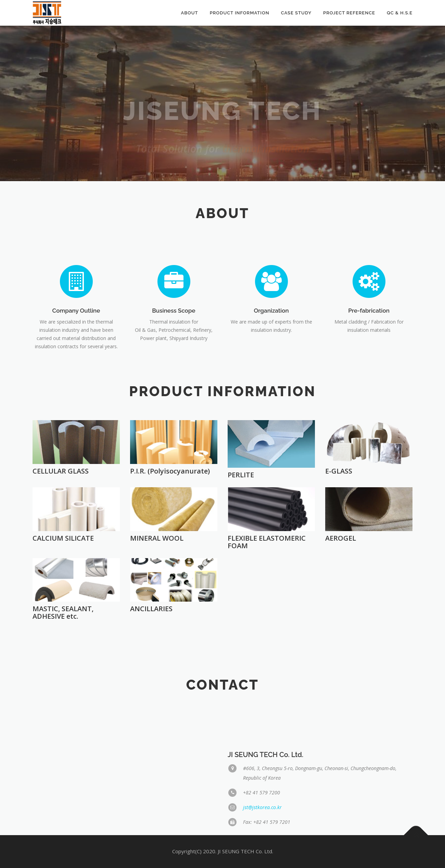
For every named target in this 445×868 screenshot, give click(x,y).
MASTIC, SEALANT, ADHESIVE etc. (63, 612)
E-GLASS (339, 471)
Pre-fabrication (369, 349)
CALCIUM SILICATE (63, 538)
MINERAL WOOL (157, 538)
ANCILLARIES (151, 609)
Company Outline (76, 349)
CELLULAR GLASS (61, 471)
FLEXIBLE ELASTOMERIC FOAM (267, 542)
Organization (271, 349)
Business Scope (174, 349)
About (190, 13)
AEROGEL (341, 538)
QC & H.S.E (400, 13)
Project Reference (349, 13)
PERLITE (241, 475)
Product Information (240, 13)
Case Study (296, 13)
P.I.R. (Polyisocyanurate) (170, 471)
